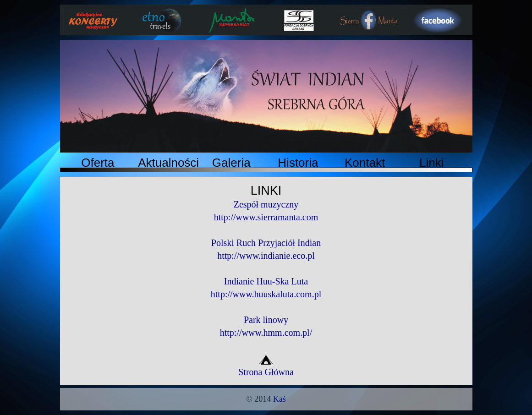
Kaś (280, 399)
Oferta (98, 163)
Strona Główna (266, 367)
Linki (431, 163)
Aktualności (168, 163)
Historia (298, 163)
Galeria (231, 163)
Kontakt (365, 163)
